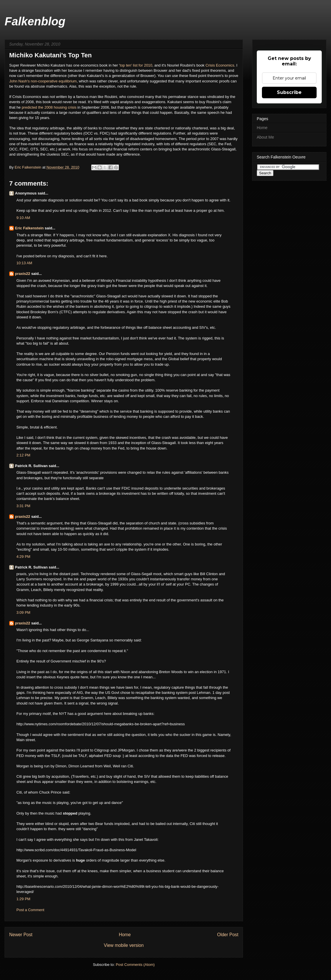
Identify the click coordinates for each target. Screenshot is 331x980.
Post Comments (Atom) (135, 965)
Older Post (228, 935)
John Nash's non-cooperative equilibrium (43, 81)
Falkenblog (35, 21)
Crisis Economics (220, 65)
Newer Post (21, 935)
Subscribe (289, 92)
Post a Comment (30, 910)
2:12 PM (23, 455)
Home (125, 935)
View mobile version (124, 945)
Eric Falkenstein (29, 228)
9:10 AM (23, 218)
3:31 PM (23, 506)
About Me (265, 137)
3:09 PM (23, 612)
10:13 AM (24, 263)
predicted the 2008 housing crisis (49, 107)
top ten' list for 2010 (136, 65)
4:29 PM (23, 557)
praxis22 (23, 274)
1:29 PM (23, 899)
